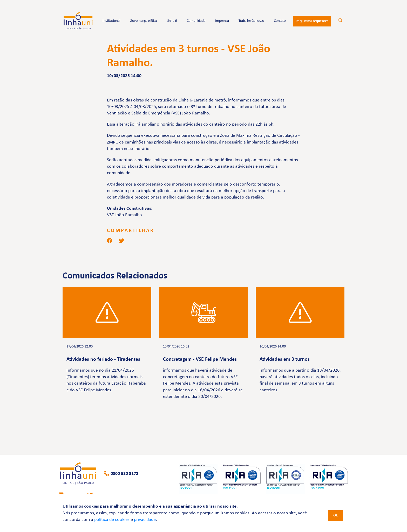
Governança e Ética (143, 21)
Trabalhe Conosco (251, 21)
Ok (335, 516)
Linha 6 (172, 21)
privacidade (145, 520)
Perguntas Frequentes (312, 21)
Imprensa (222, 21)
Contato (280, 21)
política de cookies (112, 520)
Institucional (111, 21)
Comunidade (196, 21)
